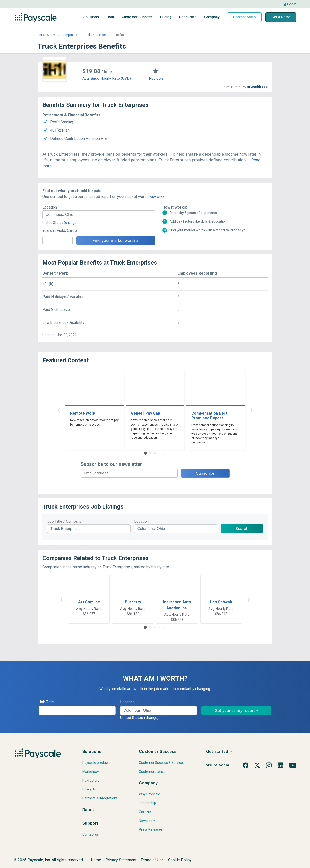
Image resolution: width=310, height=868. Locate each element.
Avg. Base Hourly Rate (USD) (107, 78)
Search (242, 529)
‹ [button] (59, 409)
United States (47, 35)
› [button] (251, 409)
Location (141, 521)
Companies (69, 35)
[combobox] (99, 215)
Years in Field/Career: (61, 231)
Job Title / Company (64, 521)
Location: (50, 207)
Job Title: (47, 702)
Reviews (156, 78)
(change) (71, 223)
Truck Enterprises (95, 35)
